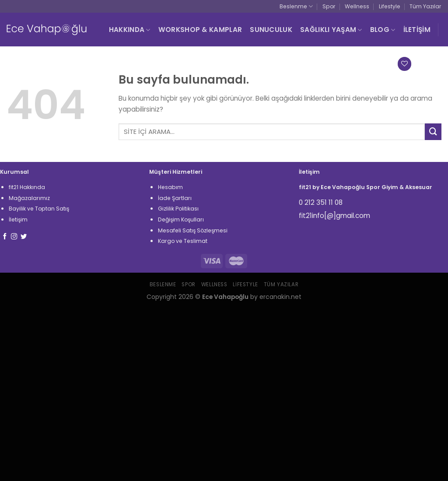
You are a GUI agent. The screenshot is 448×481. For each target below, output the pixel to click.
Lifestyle (390, 6)
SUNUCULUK (271, 30)
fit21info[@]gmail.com (334, 216)
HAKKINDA (130, 30)
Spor (329, 6)
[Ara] (306, 64)
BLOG (383, 30)
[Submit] (433, 132)
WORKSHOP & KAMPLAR (200, 30)
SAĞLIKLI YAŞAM (331, 30)
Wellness (357, 6)
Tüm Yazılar (425, 6)
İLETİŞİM (417, 30)
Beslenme (296, 6)
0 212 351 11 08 (321, 202)
